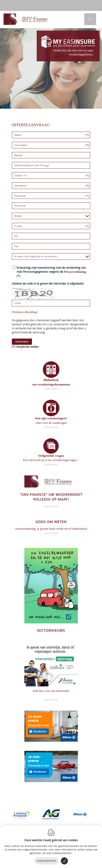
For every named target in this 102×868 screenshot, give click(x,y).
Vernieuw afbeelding (25, 312)
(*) (51, 272)
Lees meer (51, 389)
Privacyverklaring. (75, 272)
